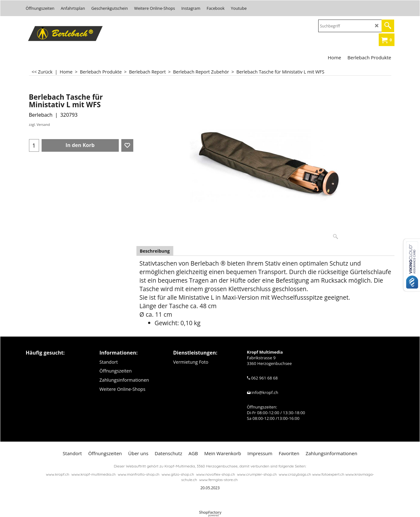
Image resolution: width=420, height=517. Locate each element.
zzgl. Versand (40, 124)
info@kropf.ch (265, 392)
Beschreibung (155, 251)
